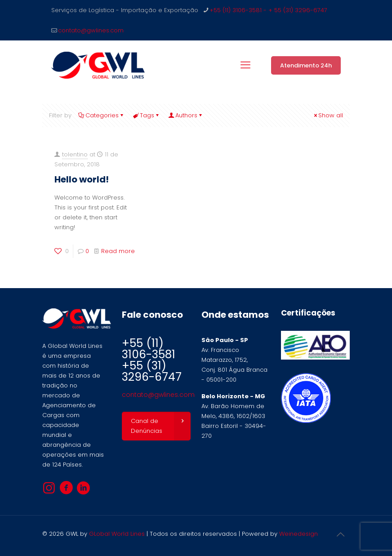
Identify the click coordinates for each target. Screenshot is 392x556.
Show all (328, 115)
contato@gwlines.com (158, 395)
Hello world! (82, 179)
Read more (118, 251)
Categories (101, 115)
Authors (186, 115)
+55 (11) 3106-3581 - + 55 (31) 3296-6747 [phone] (268, 10)
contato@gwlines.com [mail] (91, 30)
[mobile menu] (245, 65)
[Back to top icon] (340, 534)
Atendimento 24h (306, 65)
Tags (146, 115)
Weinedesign (298, 534)
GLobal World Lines (117, 534)
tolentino (75, 154)
